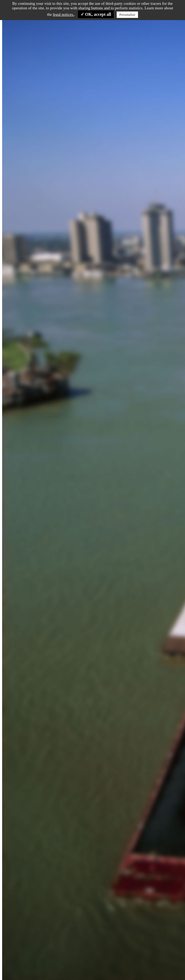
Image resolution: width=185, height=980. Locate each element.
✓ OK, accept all (96, 14)
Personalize (127, 15)
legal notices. (63, 14)
